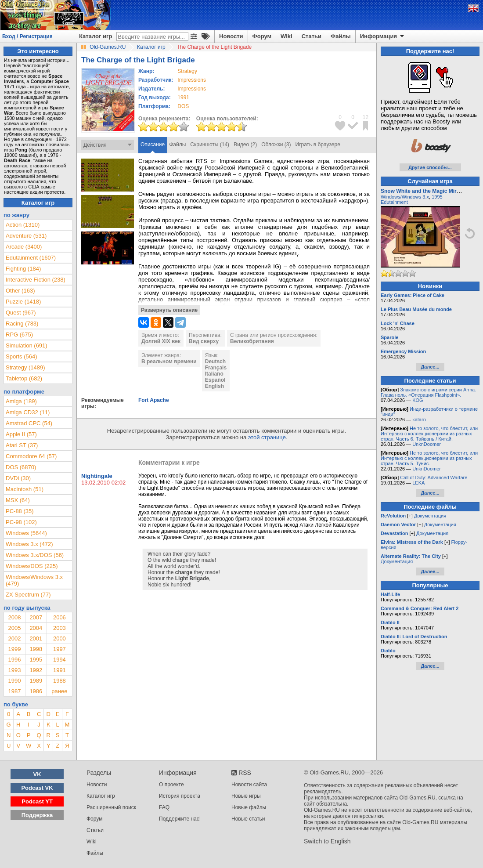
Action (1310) (23, 225)
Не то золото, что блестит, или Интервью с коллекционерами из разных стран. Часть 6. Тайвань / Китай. (429, 434)
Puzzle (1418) (23, 302)
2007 (36, 617)
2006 (59, 617)
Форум (262, 36)
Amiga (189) (21, 401)
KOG (418, 400)
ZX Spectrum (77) (28, 595)
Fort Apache (154, 400)
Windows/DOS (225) (32, 566)
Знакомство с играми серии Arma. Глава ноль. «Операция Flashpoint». (428, 392)
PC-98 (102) (21, 522)
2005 (14, 628)
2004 (36, 628)
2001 (36, 638)
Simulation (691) (27, 345)
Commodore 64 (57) (31, 456)
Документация (430, 516)
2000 (59, 638)
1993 (14, 670)
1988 (59, 681)
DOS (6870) (21, 467)
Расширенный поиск (111, 807)
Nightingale (97, 476)
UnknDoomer (427, 444)
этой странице (267, 437)
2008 (14, 617)
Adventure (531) (26, 236)
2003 (59, 628)
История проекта (180, 796)
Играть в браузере (318, 145)
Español (215, 380)
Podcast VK (37, 788)
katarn (419, 420)
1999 (14, 649)
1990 (14, 681)
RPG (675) (19, 335)
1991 (183, 98)
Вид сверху (204, 341)
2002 (14, 638)
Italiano (214, 374)
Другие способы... (430, 167)
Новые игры (246, 796)
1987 (14, 691)
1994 (59, 660)
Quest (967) (21, 313)
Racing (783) (22, 324)
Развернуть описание (169, 310)
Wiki (287, 36)
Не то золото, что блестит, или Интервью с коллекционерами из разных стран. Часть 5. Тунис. (429, 458)
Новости (231, 36)
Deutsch (215, 362)
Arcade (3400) (24, 247)
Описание (153, 145)
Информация (383, 36)
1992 (36, 670)
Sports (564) (22, 356)
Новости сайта (249, 785)
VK (37, 774)
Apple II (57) (21, 434)
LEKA (418, 483)
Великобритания (252, 341)
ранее (59, 691)
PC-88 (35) (20, 511)
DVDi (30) (18, 478)
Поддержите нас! (180, 819)
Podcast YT (37, 801)
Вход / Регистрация (27, 36)
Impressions (192, 80)
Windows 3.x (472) (29, 544)
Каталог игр (96, 36)
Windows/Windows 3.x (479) (34, 580)
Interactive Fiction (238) (36, 280)
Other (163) (20, 291)
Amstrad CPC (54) (29, 423)
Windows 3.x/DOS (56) (35, 555)
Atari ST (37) (22, 445)
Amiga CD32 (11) (28, 412)
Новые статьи (248, 819)
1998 (36, 649)
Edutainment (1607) (31, 258)
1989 (36, 681)
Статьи (312, 36)
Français (216, 368)
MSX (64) (18, 500)
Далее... (430, 367)
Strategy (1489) (25, 367)
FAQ (164, 807)
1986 (36, 691)
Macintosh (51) (25, 489)
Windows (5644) (26, 533)
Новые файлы (249, 807)
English (214, 386)
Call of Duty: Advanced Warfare (434, 477)
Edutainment (394, 202)
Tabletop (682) (24, 378)
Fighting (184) (23, 269)
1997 (59, 649)
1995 (36, 660)
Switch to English (327, 841)
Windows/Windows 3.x (405, 197)
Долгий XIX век (161, 341)
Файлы (341, 36)
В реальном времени (169, 362)
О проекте (171, 785)
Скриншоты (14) (210, 145)
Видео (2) (245, 145)
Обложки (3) (276, 145)
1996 (14, 660)
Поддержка (37, 815)
